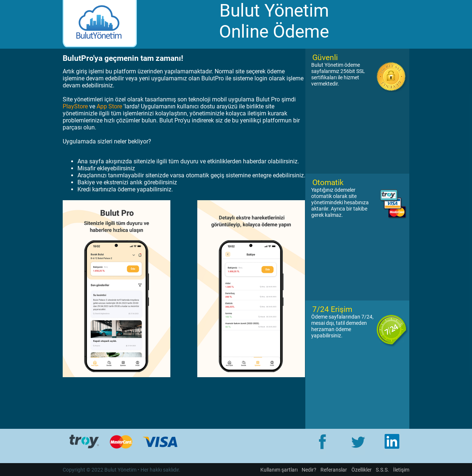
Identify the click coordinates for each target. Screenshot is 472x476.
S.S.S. (382, 470)
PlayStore (75, 106)
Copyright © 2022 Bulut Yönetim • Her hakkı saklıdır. (122, 470)
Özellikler (362, 470)
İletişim (401, 470)
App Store (109, 106)
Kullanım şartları (279, 470)
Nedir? (309, 470)
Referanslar (334, 470)
